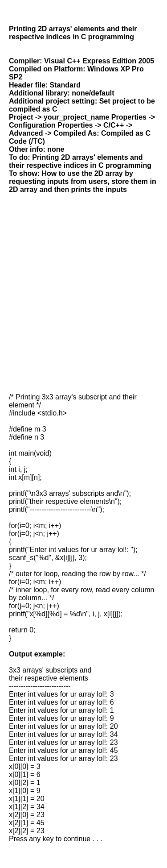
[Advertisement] (83, 293)
